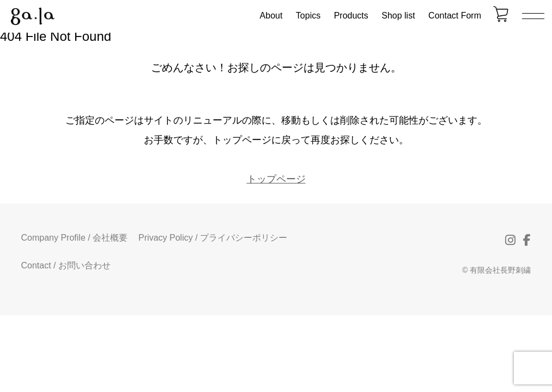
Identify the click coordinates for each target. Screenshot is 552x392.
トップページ (276, 179)
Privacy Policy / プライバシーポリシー (213, 238)
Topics (308, 16)
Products (351, 16)
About (271, 16)
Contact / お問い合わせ (66, 265)
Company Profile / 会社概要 (75, 238)
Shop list (398, 16)
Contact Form (455, 16)
